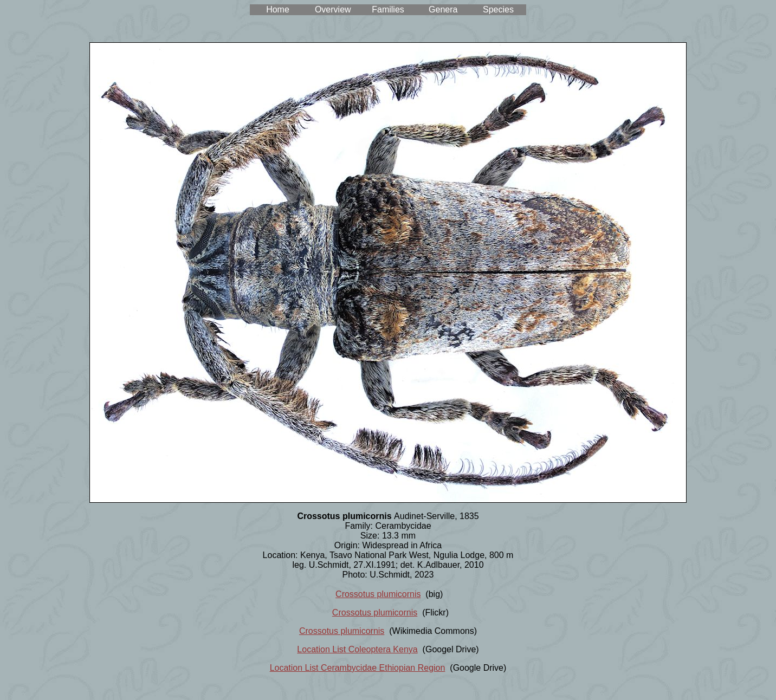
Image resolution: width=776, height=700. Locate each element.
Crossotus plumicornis (378, 594)
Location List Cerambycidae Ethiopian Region (358, 668)
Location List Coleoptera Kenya (357, 649)
